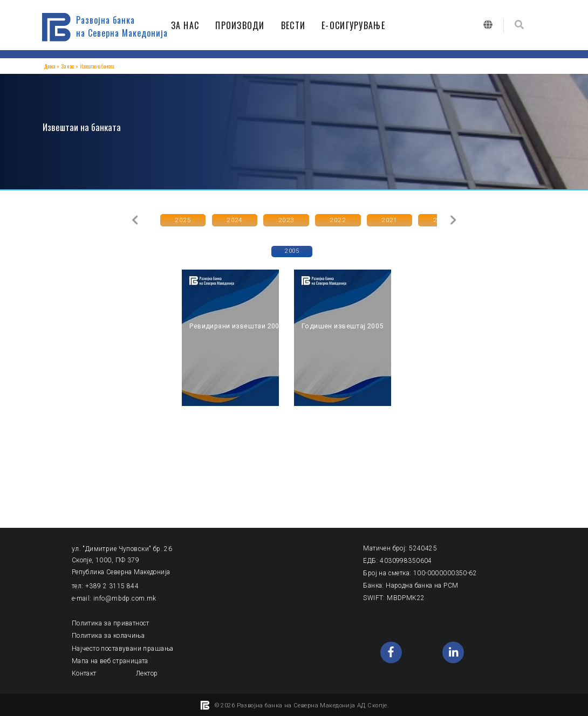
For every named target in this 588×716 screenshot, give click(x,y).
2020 (416, 219)
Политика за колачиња (108, 635)
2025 (181, 219)
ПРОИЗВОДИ (243, 25)
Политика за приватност (111, 622)
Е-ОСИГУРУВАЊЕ (356, 25)
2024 (228, 219)
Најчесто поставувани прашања (122, 647)
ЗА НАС (188, 25)
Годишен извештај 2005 (340, 325)
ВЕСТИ (296, 25)
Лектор (147, 672)
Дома (49, 66)
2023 (275, 219)
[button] (134, 220)
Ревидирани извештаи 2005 (235, 325)
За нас (67, 66)
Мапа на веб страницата (110, 659)
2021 (369, 219)
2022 (322, 219)
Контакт (84, 672)
